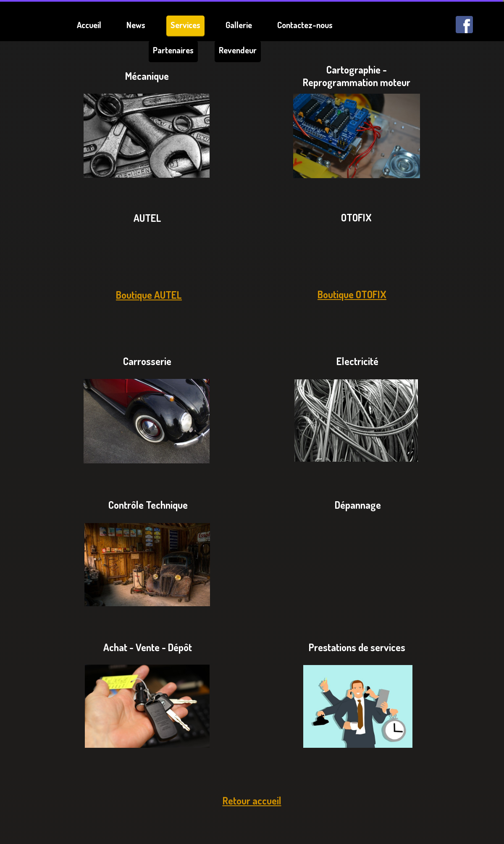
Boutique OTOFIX (352, 294)
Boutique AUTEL (149, 295)
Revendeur (238, 50)
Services (185, 25)
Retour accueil (252, 801)
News (136, 25)
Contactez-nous (305, 25)
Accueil (89, 25)
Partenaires (173, 50)
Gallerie (239, 25)
